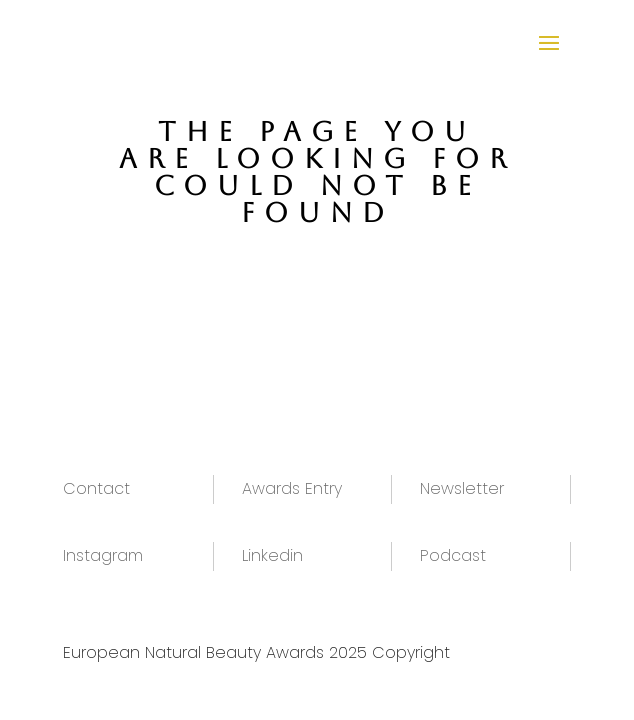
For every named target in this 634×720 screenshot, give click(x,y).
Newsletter (462, 488)
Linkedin (272, 555)
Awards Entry (292, 488)
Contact (96, 488)
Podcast (453, 555)
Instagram (103, 555)
